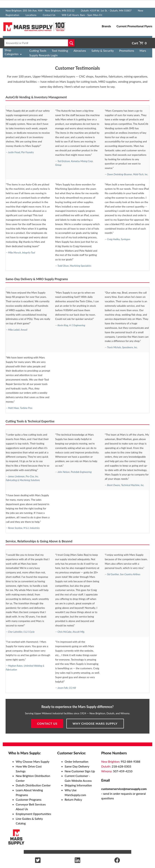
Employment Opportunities (33, 814)
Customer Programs (29, 799)
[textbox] (39, 43)
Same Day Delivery (77, 766)
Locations (31, 15)
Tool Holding (60, 51)
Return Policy (73, 799)
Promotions (127, 51)
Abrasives (80, 51)
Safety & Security (103, 51)
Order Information (76, 761)
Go (71, 43)
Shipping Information (78, 785)
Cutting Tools (38, 51)
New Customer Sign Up (80, 771)
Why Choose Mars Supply (95, 723)
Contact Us (49, 15)
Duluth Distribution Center (33, 785)
